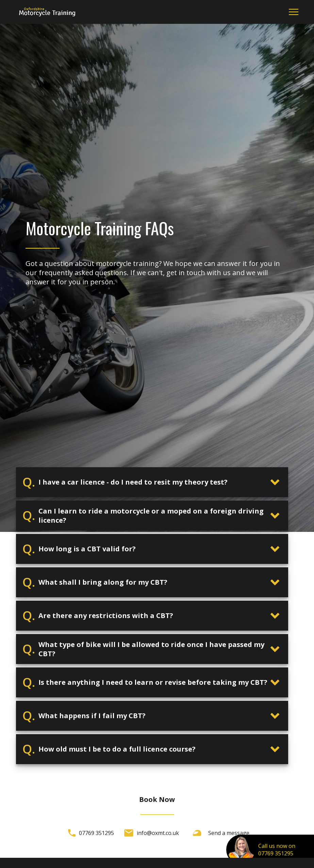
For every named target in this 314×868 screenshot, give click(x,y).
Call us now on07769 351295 (277, 850)
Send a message (229, 833)
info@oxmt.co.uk (158, 833)
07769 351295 (96, 833)
